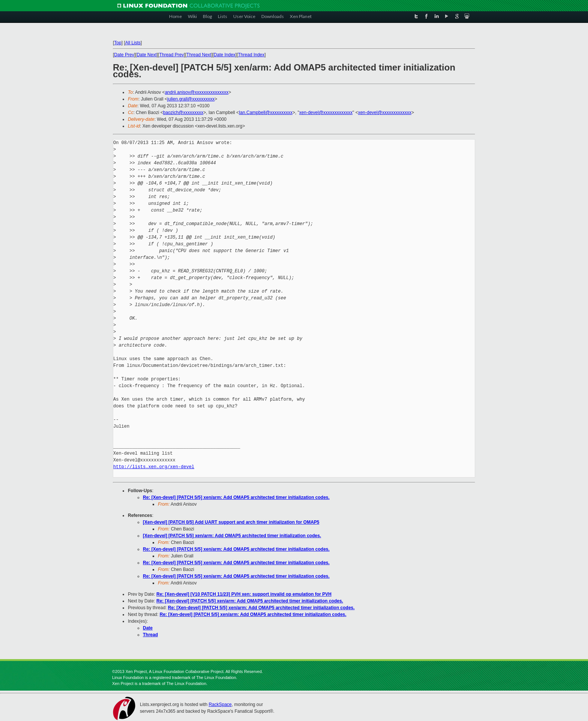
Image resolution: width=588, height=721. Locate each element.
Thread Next (199, 55)
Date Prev (124, 55)
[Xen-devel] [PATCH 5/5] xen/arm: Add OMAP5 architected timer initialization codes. (232, 536)
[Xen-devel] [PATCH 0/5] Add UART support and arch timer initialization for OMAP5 (231, 522)
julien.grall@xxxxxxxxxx (191, 99)
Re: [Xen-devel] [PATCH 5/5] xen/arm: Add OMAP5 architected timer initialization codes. (236, 497)
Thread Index (251, 55)
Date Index (225, 55)
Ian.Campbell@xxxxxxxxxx (266, 113)
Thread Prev (171, 55)
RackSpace (220, 704)
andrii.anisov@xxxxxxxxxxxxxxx (197, 92)
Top (118, 43)
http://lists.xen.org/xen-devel (154, 467)
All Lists (133, 43)
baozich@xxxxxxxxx (183, 113)
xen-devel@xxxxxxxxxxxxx (326, 113)
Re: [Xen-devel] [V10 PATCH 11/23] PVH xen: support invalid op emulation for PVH (244, 594)
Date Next (146, 55)
